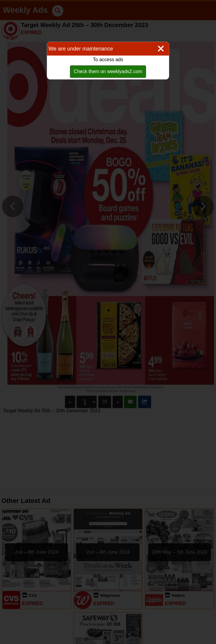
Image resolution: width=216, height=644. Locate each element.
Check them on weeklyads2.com (108, 71)
